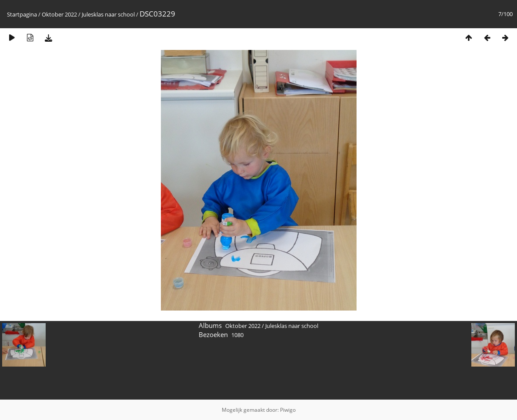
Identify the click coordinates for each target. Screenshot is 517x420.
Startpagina (22, 14)
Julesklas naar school (108, 14)
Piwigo (288, 410)
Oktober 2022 (59, 14)
